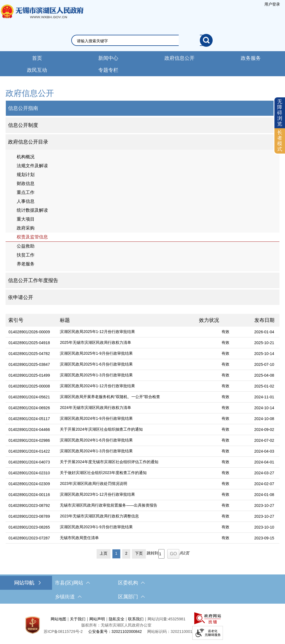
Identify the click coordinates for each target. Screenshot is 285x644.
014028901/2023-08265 (29, 527)
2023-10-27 (264, 505)
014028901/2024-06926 (29, 408)
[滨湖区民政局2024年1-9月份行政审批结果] (127, 419)
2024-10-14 (264, 408)
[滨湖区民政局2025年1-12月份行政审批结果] (127, 332)
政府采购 (26, 228)
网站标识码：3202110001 (170, 631)
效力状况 (209, 320)
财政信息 (26, 183)
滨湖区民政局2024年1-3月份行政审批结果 (96, 451)
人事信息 (26, 201)
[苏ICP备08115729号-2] (63, 631)
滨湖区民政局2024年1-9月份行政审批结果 (96, 418)
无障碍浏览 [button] (280, 113)
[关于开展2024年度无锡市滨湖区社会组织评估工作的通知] (127, 462)
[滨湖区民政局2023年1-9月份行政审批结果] (127, 527)
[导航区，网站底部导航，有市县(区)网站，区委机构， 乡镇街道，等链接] (142, 590)
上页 (104, 553)
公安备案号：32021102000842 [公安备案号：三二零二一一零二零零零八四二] (115, 631)
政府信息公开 (180, 58)
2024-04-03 (264, 451)
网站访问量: (158, 619)
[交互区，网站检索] (142, 40)
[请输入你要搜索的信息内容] (138, 41)
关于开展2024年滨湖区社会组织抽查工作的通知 (101, 429)
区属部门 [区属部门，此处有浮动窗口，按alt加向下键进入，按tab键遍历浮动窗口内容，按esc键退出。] (131, 597)
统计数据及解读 (32, 210)
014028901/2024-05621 (29, 397)
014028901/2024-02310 (29, 473)
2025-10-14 (264, 354)
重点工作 (26, 192)
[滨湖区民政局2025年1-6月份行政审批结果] (127, 365)
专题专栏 (108, 70)
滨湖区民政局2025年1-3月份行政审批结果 (96, 375)
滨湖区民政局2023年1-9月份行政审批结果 (96, 527)
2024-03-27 (264, 473)
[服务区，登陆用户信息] (272, 4)
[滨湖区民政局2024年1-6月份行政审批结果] (127, 441)
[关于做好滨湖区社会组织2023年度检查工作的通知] (127, 473)
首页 (37, 58)
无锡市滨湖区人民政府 (42, 17)
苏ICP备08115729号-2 (63, 631)
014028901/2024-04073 (29, 462)
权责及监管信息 (32, 237)
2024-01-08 (264, 495)
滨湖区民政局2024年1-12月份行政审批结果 (97, 386)
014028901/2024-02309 (29, 484)
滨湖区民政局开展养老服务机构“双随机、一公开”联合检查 (110, 397)
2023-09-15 (264, 538)
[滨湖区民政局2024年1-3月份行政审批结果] (127, 451)
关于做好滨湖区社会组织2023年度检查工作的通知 (103, 473)
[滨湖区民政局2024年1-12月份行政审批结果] (127, 386)
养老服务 (26, 264)
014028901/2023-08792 (29, 505)
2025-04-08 (264, 375)
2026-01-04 (264, 332)
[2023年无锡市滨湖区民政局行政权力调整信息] (127, 516)
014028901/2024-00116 (29, 495)
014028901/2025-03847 (29, 364)
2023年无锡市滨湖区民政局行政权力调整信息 (99, 516)
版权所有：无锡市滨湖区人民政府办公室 (116, 625)
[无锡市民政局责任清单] (127, 538)
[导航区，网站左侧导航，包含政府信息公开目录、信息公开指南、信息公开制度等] (142, 196)
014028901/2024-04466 (29, 430)
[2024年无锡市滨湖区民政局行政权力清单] (127, 408)
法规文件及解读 (32, 166)
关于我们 (78, 619)
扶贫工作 (26, 255)
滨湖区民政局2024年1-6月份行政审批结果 (96, 440)
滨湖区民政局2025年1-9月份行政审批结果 (96, 353)
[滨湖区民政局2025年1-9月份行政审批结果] (127, 354)
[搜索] (206, 40)
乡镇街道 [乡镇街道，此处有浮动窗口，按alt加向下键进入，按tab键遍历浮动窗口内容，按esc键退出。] (68, 597)
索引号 (16, 320)
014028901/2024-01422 (29, 451)
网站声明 (97, 619)
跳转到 (153, 553)
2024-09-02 (264, 430)
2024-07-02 (264, 440)
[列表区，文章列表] (142, 437)
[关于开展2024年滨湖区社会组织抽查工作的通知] (127, 430)
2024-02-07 (264, 484)
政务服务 (251, 58)
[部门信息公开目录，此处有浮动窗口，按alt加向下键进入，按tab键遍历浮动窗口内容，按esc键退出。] (142, 142)
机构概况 (26, 157)
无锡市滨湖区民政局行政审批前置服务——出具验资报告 (109, 505)
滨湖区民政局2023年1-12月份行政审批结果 (97, 494)
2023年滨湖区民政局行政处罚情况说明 (93, 483)
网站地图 (58, 619)
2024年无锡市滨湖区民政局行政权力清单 (95, 408)
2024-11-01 (264, 397)
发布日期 (264, 320)
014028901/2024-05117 (29, 419)
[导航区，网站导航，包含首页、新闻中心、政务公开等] (142, 64)
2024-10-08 (264, 419)
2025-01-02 (264, 386)
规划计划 (26, 175)
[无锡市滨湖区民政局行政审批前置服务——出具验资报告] (127, 506)
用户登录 (272, 4)
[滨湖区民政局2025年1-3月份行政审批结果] (127, 375)
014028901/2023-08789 (29, 516)
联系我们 (136, 619)
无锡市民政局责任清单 (79, 538)
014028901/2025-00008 (29, 386)
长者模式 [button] (280, 141)
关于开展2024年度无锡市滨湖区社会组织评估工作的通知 (109, 462)
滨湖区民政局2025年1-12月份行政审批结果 (97, 332)
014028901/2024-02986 (29, 440)
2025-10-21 (264, 343)
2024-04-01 (264, 462)
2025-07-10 (264, 364)
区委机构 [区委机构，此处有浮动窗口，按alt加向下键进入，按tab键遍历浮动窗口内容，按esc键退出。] (131, 583)
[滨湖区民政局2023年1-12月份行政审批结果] (127, 495)
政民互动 (37, 70)
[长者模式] (280, 141)
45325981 (177, 619)
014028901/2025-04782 (29, 354)
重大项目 (26, 219)
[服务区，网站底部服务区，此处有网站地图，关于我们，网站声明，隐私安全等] (142, 625)
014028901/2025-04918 (29, 343)
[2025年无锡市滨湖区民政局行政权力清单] (127, 343)
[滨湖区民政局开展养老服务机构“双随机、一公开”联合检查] (127, 397)
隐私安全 (117, 619)
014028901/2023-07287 (29, 538)
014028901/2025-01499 (29, 375)
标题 (65, 320)
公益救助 (26, 246)
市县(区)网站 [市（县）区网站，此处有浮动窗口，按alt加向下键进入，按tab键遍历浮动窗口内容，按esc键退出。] (72, 583)
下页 (139, 553)
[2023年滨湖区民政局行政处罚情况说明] (127, 484)
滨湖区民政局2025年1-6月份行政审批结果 (96, 364)
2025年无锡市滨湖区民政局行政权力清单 (95, 342)
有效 (225, 332)
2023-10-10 (264, 527)
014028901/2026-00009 (29, 332)
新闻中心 (108, 58)
